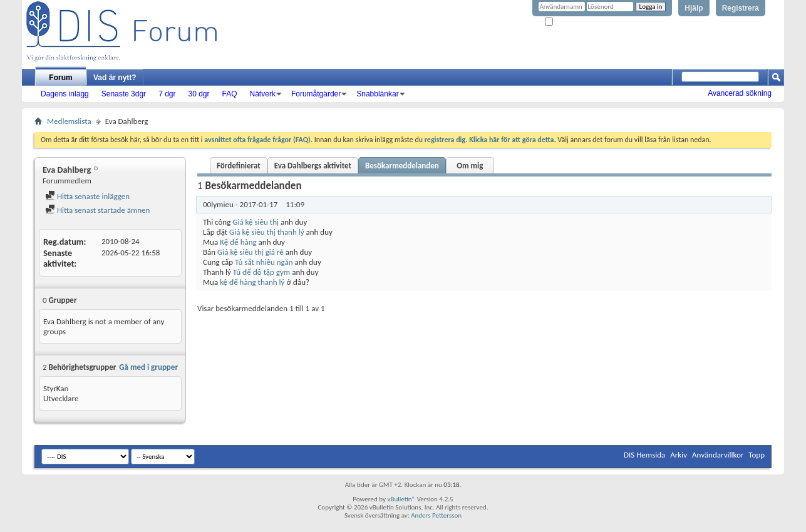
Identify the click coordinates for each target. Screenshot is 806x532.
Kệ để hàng (238, 242)
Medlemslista (69, 121)
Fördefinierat (239, 166)
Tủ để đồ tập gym (261, 272)
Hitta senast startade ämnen (97, 210)
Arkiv (679, 455)
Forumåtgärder (316, 94)
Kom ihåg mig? (571, 22)
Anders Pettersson (436, 515)
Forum (60, 78)
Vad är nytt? (115, 78)
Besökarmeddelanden (402, 166)
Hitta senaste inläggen (87, 196)
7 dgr (167, 94)
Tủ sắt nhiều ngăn (264, 262)
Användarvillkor (718, 455)
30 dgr (199, 94)
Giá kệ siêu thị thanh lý (267, 232)
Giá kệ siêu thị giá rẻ (251, 252)
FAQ (230, 94)
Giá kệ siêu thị (256, 222)
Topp (757, 455)
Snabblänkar (377, 94)
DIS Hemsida (644, 455)
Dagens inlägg (65, 94)
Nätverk (263, 94)
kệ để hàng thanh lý (252, 282)
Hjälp (694, 8)
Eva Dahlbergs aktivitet (313, 166)
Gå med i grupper (148, 367)
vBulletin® (401, 499)
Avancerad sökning (740, 93)
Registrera (741, 8)
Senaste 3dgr (124, 94)
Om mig (470, 166)
